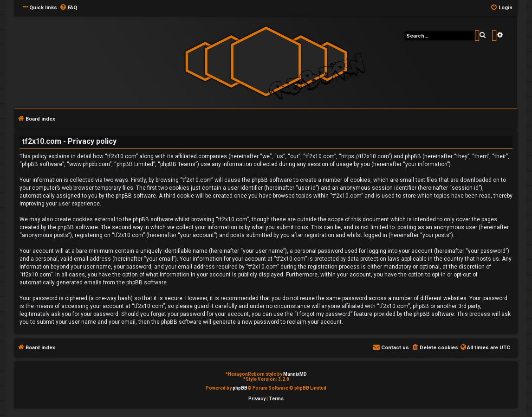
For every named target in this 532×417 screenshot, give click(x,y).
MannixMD (295, 374)
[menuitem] (68, 8)
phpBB (240, 388)
